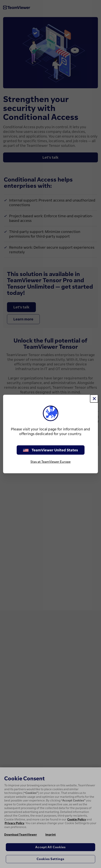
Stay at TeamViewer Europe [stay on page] (50, 462)
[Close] (94, 399)
